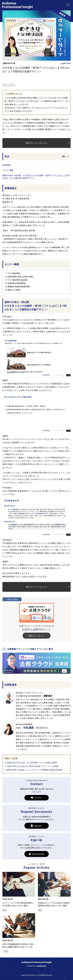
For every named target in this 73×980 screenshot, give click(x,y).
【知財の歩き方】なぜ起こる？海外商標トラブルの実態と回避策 (32, 766)
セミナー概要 (8, 173)
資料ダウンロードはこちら (37, 149)
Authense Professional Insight (17, 5)
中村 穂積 (28, 731)
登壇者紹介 (7, 168)
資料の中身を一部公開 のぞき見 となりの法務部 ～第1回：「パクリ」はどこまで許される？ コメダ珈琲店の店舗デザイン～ (36, 180)
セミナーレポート (9, 86)
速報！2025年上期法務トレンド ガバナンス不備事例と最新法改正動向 (35, 773)
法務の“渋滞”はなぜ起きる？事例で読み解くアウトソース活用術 (32, 769)
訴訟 (5, 913)
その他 (5, 955)
